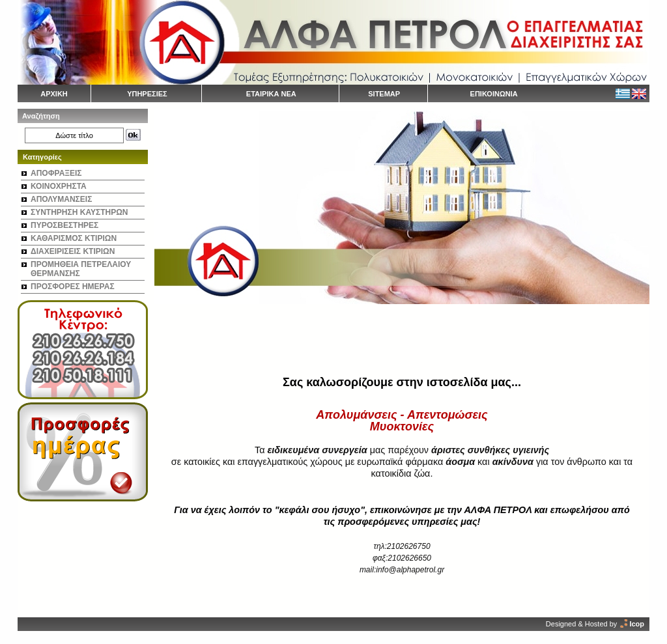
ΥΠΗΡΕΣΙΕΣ (147, 94)
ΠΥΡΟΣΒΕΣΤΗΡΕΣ (64, 225)
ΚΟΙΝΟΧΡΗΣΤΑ (59, 186)
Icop (637, 624)
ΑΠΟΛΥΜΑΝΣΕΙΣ (61, 199)
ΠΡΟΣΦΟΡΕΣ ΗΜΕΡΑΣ (73, 287)
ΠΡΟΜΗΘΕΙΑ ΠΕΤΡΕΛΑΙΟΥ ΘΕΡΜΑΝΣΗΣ (81, 269)
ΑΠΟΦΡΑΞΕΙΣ (56, 173)
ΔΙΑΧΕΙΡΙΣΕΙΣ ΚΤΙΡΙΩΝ (73, 251)
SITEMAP (384, 94)
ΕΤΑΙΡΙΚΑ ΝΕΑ (271, 94)
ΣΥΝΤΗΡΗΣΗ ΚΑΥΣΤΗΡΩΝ (79, 212)
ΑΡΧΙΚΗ (54, 94)
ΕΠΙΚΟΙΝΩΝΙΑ (494, 94)
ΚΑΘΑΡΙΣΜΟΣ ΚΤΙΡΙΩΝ (74, 238)
